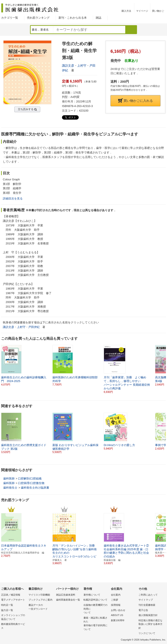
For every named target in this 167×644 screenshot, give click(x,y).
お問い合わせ (118, 610)
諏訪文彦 (68, 66)
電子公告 (143, 610)
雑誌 (99, 18)
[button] (163, 366)
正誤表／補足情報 (11, 595)
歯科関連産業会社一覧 (68, 600)
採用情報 (116, 605)
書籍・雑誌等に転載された (96, 624)
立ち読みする (26, 109)
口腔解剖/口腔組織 (30, 478)
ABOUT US (117, 615)
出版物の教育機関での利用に (96, 609)
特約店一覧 (7, 605)
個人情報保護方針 (148, 615)
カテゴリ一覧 (10, 18)
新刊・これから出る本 (73, 18)
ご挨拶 (114, 600)
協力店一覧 (7, 610)
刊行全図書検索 (147, 605)
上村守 (82, 66)
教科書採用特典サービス (13, 626)
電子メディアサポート (13, 600)
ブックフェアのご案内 (40, 600)
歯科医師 (9, 478)
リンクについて (147, 633)
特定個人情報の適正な (151, 625)
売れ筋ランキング (38, 18)
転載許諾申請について (95, 600)
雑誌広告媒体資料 (66, 595)
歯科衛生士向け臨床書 (35, 488)
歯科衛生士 (10, 488)
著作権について (92, 595)
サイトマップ (146, 600)
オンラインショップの (14, 617)
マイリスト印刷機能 (39, 595)
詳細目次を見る (13, 198)
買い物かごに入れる (135, 101)
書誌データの (41, 607)
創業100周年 (118, 620)
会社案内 (116, 595)
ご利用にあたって (148, 595)
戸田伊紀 (34, 327)
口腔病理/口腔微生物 (31, 483)
